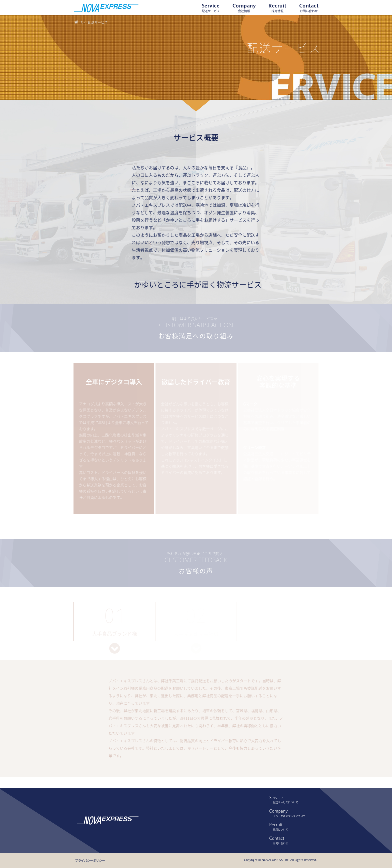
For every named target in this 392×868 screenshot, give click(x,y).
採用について (280, 830)
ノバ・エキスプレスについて (289, 816)
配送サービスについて (285, 802)
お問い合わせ (280, 843)
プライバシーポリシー (90, 861)
